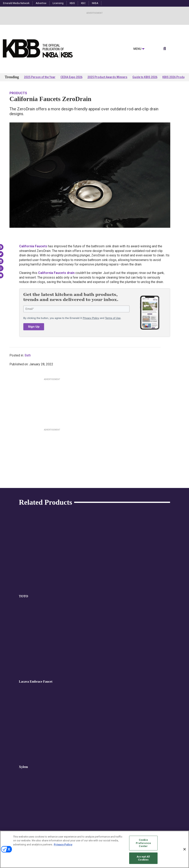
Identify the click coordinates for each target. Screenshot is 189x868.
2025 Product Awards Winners (107, 77)
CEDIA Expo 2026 (71, 77)
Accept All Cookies (143, 858)
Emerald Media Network (16, 3)
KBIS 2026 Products (175, 77)
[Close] (185, 849)
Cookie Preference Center (143, 843)
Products (18, 93)
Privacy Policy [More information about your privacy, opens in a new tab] (63, 844)
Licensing (58, 3)
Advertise (41, 3)
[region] (94, 849)
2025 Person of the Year (40, 77)
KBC (83, 3)
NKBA (95, 3)
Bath (28, 355)
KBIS (72, 3)
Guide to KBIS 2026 (145, 77)
